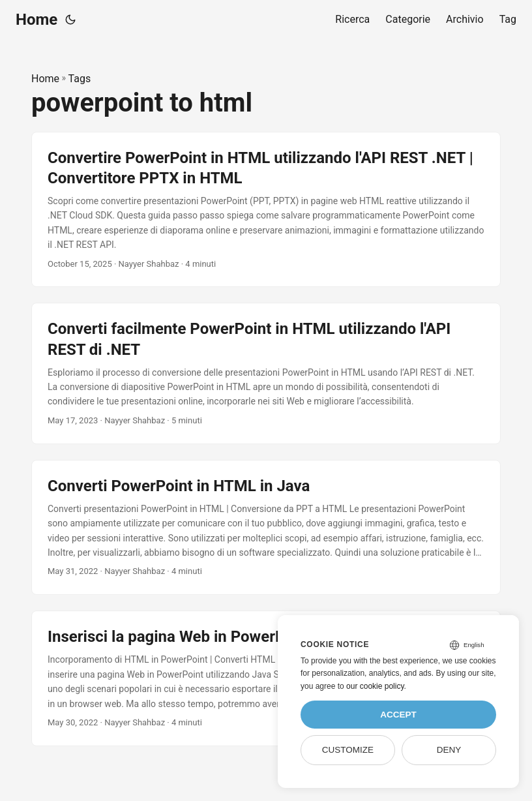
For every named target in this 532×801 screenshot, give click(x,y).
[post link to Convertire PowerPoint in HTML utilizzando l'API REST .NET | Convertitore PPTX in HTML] (266, 210)
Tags (80, 79)
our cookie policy (375, 686)
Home (37, 20)
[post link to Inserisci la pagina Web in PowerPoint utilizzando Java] (266, 678)
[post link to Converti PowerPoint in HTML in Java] (266, 528)
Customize (348, 750)
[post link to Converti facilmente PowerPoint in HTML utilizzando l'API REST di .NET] (266, 373)
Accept (398, 715)
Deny (449, 750)
